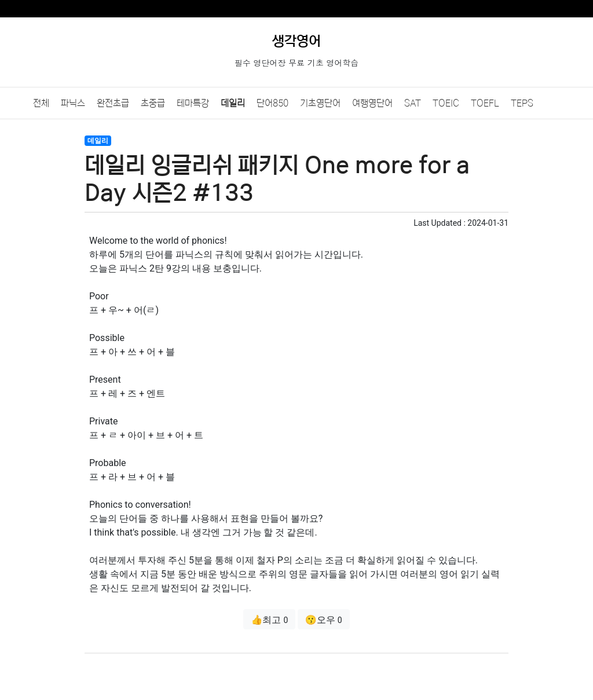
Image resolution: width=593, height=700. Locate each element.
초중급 (153, 103)
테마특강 (193, 103)
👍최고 (269, 620)
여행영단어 (372, 103)
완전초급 (113, 103)
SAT (413, 103)
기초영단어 (320, 103)
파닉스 (73, 103)
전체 (41, 103)
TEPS (522, 103)
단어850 (272, 103)
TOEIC (446, 103)
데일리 (233, 103)
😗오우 (324, 620)
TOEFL (485, 103)
